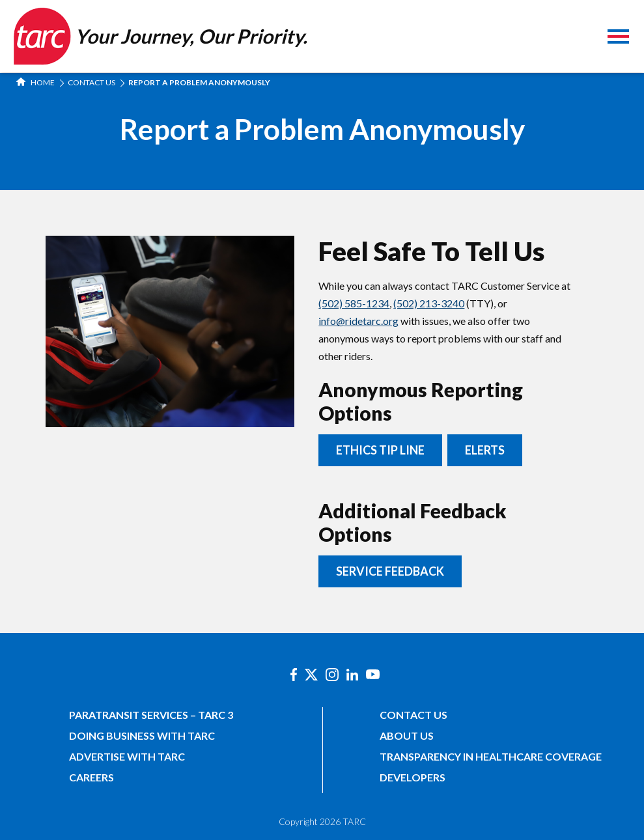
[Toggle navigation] (618, 38)
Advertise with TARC (127, 756)
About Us (407, 735)
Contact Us (91, 82)
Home (35, 82)
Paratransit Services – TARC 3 (151, 715)
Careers (91, 777)
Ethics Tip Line (380, 450)
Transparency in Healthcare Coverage (491, 756)
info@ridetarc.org (358, 321)
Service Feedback (390, 571)
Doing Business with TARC (142, 735)
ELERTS (485, 450)
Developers (413, 777)
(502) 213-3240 (429, 303)
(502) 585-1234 (354, 303)
